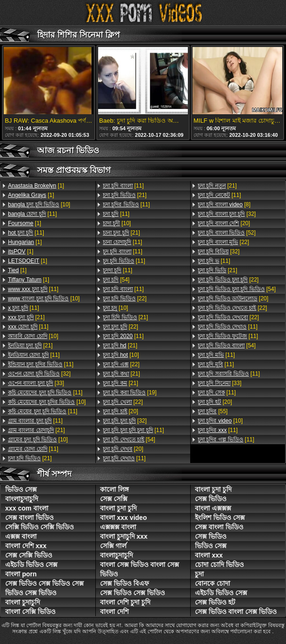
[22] (125, 298)
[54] (116, 280)
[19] (130, 393)
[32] (39, 374)
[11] (32, 214)
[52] (227, 233)
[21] (26, 317)
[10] (39, 204)
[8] (224, 204)
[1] (36, 186)
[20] (120, 411)
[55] (213, 411)
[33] (36, 383)
